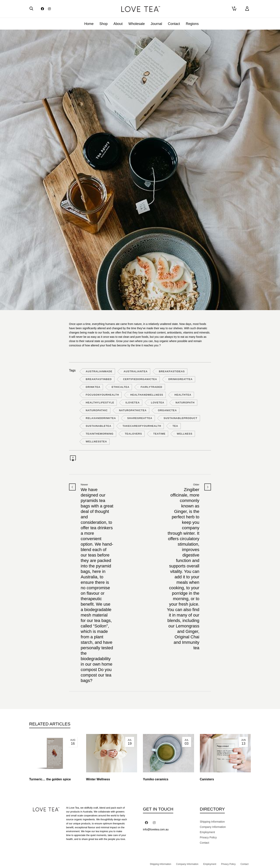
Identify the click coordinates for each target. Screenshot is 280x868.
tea (175, 426)
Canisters (207, 779)
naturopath (185, 403)
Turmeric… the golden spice (50, 779)
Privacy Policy (208, 837)
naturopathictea (133, 410)
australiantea (136, 371)
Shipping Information (212, 822)
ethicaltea (120, 387)
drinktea (93, 387)
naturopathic (97, 410)
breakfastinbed (99, 379)
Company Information (213, 827)
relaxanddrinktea (101, 418)
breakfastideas (172, 371)
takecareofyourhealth (142, 426)
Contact (205, 843)
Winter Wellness (98, 779)
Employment (207, 832)
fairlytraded (151, 387)
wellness (185, 434)
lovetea (157, 403)
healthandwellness (147, 395)
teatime (159, 434)
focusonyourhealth (102, 395)
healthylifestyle (100, 403)
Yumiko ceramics (156, 779)
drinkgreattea (181, 379)
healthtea (183, 395)
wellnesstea (96, 441)
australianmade (99, 371)
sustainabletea (98, 426)
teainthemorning (100, 434)
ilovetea (133, 403)
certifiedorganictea (140, 379)
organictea (167, 410)
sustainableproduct (180, 418)
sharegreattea (140, 418)
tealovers (133, 434)
